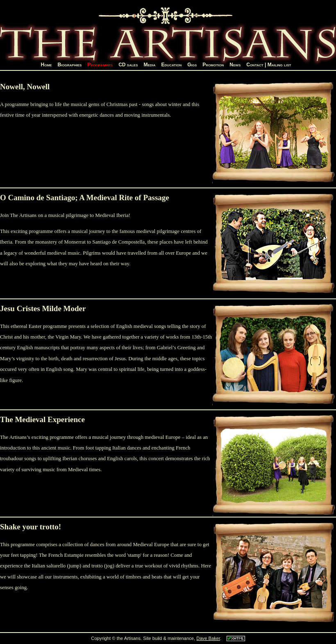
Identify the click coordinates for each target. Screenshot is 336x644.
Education (172, 65)
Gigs (192, 65)
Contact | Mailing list (269, 65)
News (235, 65)
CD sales (128, 65)
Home (47, 65)
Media (149, 65)
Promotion (213, 65)
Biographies (69, 65)
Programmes (100, 65)
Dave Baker (208, 638)
